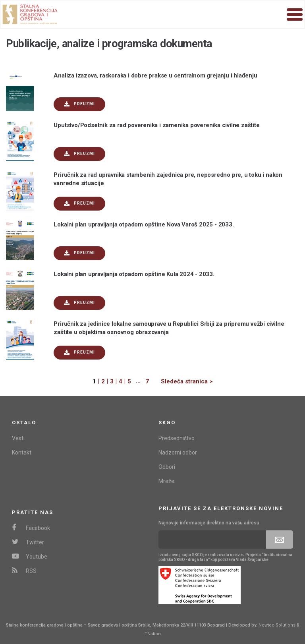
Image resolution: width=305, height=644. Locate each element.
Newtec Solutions (277, 625)
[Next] (181, 382)
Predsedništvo (177, 438)
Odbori (167, 467)
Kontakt (22, 453)
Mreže (166, 481)
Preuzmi (79, 104)
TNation (153, 634)
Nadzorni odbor (178, 453)
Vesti (18, 438)
